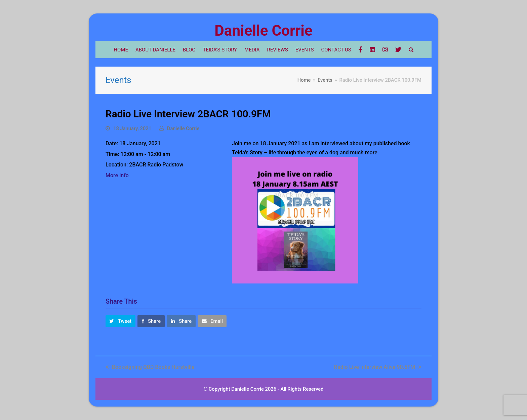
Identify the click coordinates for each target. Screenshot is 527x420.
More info (117, 175)
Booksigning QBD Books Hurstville (150, 367)
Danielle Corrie (263, 31)
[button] (120, 321)
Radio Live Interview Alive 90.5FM (378, 367)
